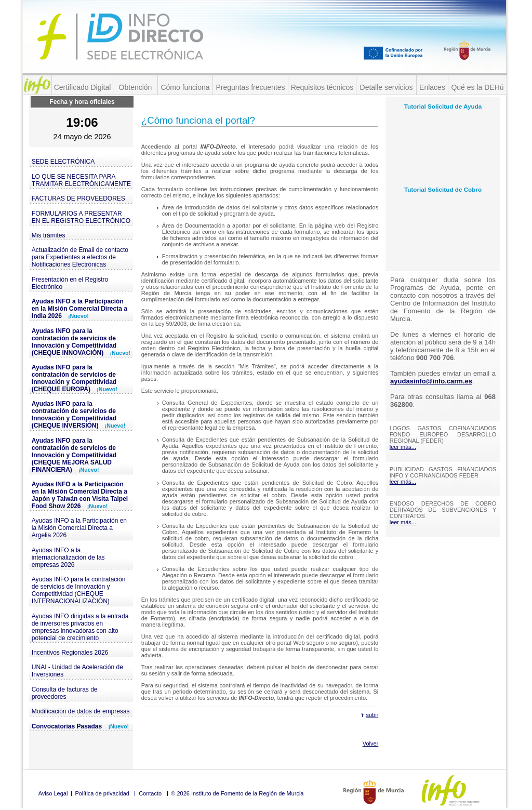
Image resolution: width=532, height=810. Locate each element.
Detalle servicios (387, 87)
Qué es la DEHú (477, 87)
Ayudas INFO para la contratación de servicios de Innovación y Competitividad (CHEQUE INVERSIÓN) (79, 415)
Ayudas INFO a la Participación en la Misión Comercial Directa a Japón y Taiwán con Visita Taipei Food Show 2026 (80, 495)
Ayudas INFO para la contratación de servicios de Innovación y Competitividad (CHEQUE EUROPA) (75, 378)
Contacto (150, 793)
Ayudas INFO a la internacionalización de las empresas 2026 (68, 557)
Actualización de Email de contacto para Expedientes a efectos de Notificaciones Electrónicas (80, 257)
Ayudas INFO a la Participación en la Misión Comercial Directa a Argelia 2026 (79, 528)
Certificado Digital (83, 87)
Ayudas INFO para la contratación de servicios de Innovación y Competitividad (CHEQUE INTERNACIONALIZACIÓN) (79, 590)
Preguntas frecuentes (250, 87)
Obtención (136, 87)
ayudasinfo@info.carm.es (431, 381)
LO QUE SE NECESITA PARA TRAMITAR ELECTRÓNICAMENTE (81, 180)
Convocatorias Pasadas (80, 726)
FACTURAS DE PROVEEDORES (78, 198)
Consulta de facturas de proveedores (65, 693)
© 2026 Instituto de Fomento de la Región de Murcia (237, 793)
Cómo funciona (185, 87)
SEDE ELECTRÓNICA (63, 162)
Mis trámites (49, 235)
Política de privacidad (102, 793)
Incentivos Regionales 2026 (70, 653)
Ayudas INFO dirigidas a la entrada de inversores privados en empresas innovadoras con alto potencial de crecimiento (80, 627)
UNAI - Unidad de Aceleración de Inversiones (77, 671)
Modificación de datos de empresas (81, 711)
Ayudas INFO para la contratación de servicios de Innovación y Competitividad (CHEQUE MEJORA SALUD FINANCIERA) (74, 455)
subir (372, 715)
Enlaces (432, 87)
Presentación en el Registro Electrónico (70, 283)
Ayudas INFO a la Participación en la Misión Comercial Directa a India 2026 (79, 309)
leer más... (403, 447)
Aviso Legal (53, 793)
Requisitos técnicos (322, 87)
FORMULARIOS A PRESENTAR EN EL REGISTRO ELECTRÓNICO (81, 217)
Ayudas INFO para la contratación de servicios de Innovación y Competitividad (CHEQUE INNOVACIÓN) (81, 342)
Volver (371, 743)
